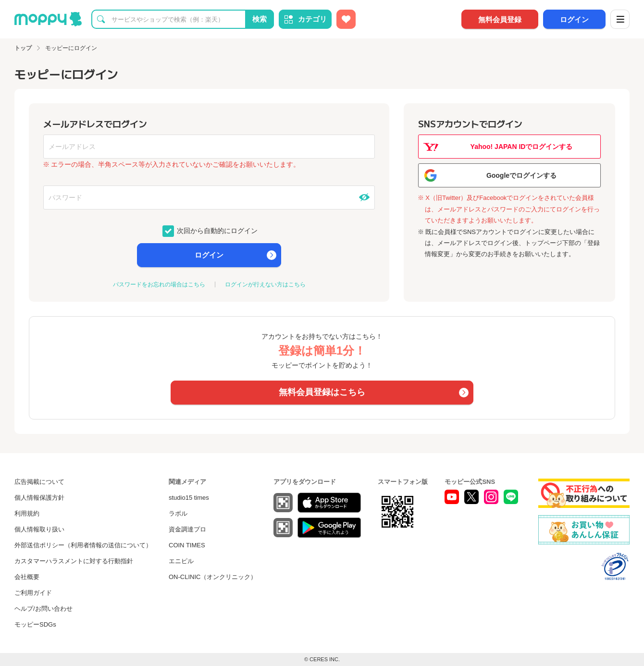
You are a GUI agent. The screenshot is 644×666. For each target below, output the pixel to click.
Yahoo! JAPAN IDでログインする (522, 147)
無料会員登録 (500, 19)
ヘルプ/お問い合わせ (43, 609)
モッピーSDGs (35, 624)
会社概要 (27, 577)
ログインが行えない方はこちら (265, 284)
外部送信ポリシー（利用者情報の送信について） (83, 545)
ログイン (574, 19)
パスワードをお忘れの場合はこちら (159, 284)
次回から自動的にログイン (217, 230)
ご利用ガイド (33, 593)
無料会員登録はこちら (322, 392)
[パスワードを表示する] (364, 197)
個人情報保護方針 (39, 498)
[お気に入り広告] (346, 19)
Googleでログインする (521, 175)
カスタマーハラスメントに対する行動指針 (74, 561)
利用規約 (27, 513)
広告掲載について (39, 482)
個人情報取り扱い (39, 529)
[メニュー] (620, 19)
